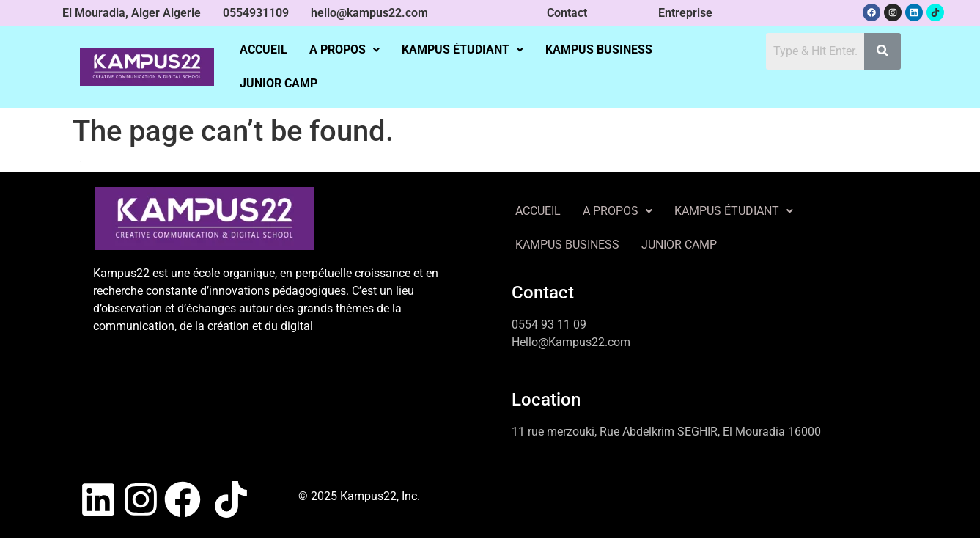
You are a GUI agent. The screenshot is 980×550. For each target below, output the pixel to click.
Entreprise (685, 13)
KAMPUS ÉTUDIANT (463, 49)
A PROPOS (345, 49)
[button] (345, 50)
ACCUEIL (264, 49)
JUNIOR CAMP (279, 83)
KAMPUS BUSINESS (599, 49)
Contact (567, 13)
